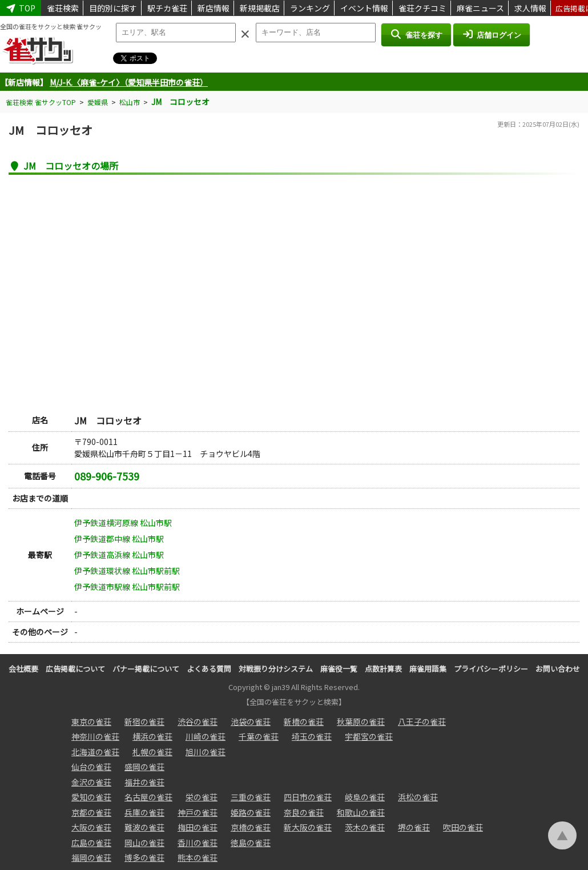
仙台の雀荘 (91, 767)
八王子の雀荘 (422, 721)
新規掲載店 (260, 8)
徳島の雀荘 (251, 843)
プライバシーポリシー (491, 669)
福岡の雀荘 (91, 857)
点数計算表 (383, 669)
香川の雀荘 (198, 843)
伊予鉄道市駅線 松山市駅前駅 (127, 587)
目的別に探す (113, 8)
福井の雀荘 (144, 782)
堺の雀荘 (414, 827)
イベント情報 (364, 8)
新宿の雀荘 (144, 721)
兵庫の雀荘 (144, 812)
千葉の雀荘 (259, 736)
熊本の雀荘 (198, 857)
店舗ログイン (492, 34)
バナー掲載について (146, 669)
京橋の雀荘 (251, 827)
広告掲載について (75, 669)
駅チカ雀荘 (167, 8)
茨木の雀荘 (365, 827)
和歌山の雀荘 (361, 812)
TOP (21, 8)
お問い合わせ (558, 669)
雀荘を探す (416, 34)
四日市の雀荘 (308, 797)
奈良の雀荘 (304, 812)
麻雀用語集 (428, 669)
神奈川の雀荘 (95, 736)
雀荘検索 (63, 8)
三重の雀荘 (251, 797)
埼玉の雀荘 (312, 736)
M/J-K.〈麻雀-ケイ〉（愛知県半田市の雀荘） (129, 82)
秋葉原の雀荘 (361, 721)
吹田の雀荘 (463, 827)
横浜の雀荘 (152, 736)
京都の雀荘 (91, 812)
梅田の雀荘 (198, 827)
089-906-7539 (107, 476)
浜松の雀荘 (418, 797)
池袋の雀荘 (251, 721)
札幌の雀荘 (152, 752)
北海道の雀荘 (95, 752)
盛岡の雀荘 (144, 767)
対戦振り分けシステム (276, 669)
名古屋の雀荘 (148, 797)
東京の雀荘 (91, 721)
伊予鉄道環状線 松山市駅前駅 (127, 571)
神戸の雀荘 (198, 812)
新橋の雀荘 (304, 721)
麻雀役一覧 (339, 669)
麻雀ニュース (480, 8)
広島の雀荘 (91, 843)
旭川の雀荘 (206, 752)
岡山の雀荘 (144, 843)
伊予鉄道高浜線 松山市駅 (119, 555)
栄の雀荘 (202, 797)
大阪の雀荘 (91, 827)
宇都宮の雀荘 (369, 736)
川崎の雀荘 (206, 736)
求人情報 (530, 8)
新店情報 (214, 8)
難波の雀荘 (144, 827)
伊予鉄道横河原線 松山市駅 (123, 523)
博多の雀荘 (144, 857)
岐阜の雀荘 (365, 797)
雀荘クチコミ (422, 8)
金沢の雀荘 (91, 782)
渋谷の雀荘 (198, 721)
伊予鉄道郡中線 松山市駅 (119, 539)
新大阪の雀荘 (308, 827)
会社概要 (23, 669)
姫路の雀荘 (251, 812)
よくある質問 (209, 669)
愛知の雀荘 (91, 797)
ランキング (310, 8)
